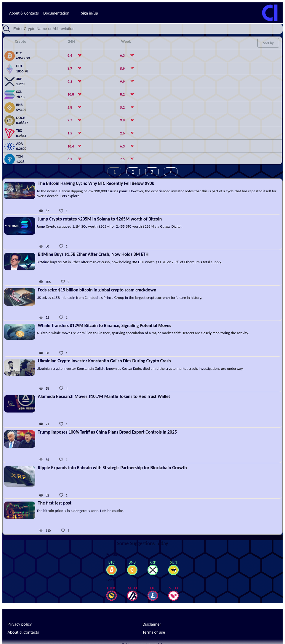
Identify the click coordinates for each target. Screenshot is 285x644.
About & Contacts (24, 13)
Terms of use (154, 632)
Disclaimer (152, 624)
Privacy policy (19, 624)
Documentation (56, 13)
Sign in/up (90, 13)
